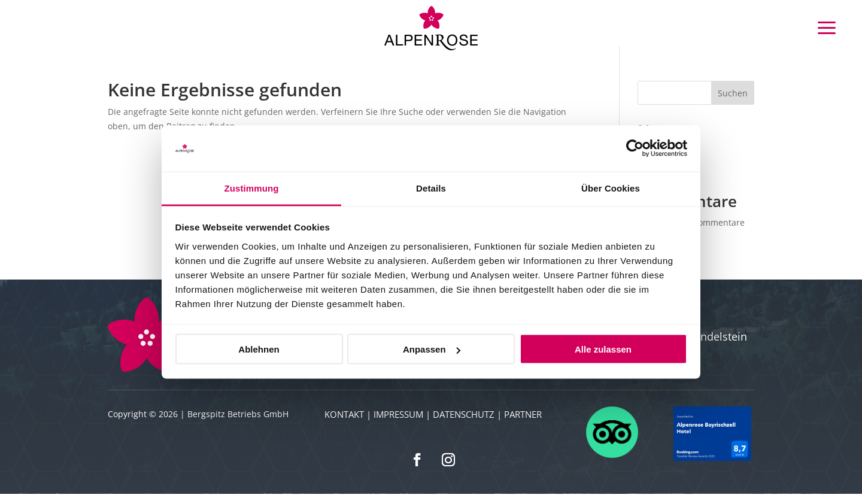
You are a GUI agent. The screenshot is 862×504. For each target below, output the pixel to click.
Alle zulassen (603, 349)
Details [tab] (431, 188)
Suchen (733, 103)
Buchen (92, 28)
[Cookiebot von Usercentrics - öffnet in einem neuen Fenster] (635, 148)
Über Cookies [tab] (611, 188)
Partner (523, 424)
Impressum (398, 424)
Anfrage (46, 28)
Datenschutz (464, 424)
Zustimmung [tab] (252, 188)
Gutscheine (141, 28)
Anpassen (432, 349)
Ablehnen (259, 349)
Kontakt (344, 424)
